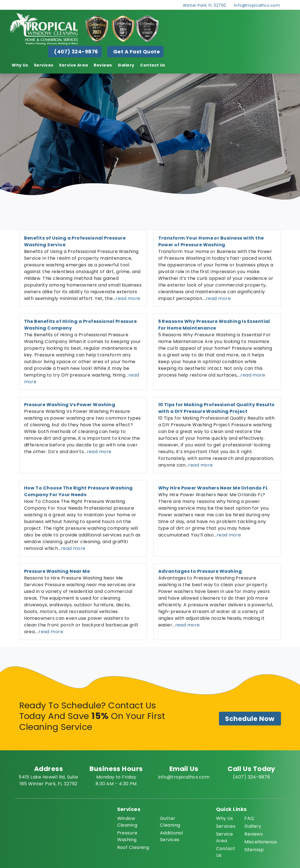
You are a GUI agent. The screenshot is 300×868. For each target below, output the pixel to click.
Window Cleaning (127, 822)
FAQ (249, 818)
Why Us (20, 65)
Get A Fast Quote (137, 52)
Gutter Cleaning (170, 822)
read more (128, 298)
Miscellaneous (261, 842)
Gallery (126, 65)
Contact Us (153, 65)
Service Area (73, 65)
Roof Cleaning (133, 847)
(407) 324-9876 (76, 52)
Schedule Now (250, 719)
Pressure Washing (127, 836)
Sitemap (254, 850)
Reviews (103, 65)
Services (44, 65)
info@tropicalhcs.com (257, 5)
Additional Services (172, 836)
